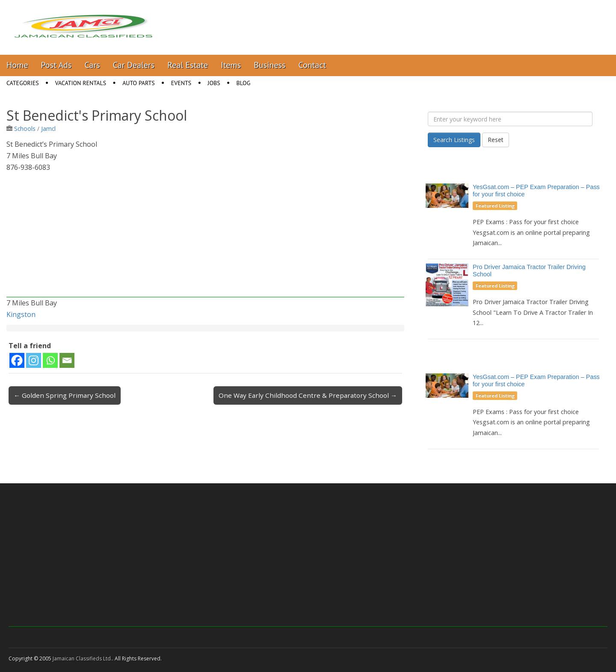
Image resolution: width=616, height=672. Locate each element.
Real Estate (188, 65)
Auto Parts (139, 83)
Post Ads (56, 65)
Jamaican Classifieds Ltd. (82, 659)
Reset (496, 140)
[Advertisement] (205, 237)
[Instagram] (34, 360)
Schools (25, 129)
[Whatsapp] (50, 360)
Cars (92, 65)
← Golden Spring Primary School (65, 395)
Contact (312, 65)
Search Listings (454, 140)
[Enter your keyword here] (510, 119)
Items (231, 65)
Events (181, 83)
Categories (23, 83)
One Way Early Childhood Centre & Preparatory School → (308, 395)
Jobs (214, 83)
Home (17, 65)
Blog (244, 83)
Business (269, 65)
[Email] (67, 360)
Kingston (21, 314)
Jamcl (48, 129)
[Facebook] (17, 360)
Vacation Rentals (81, 83)
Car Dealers (134, 65)
